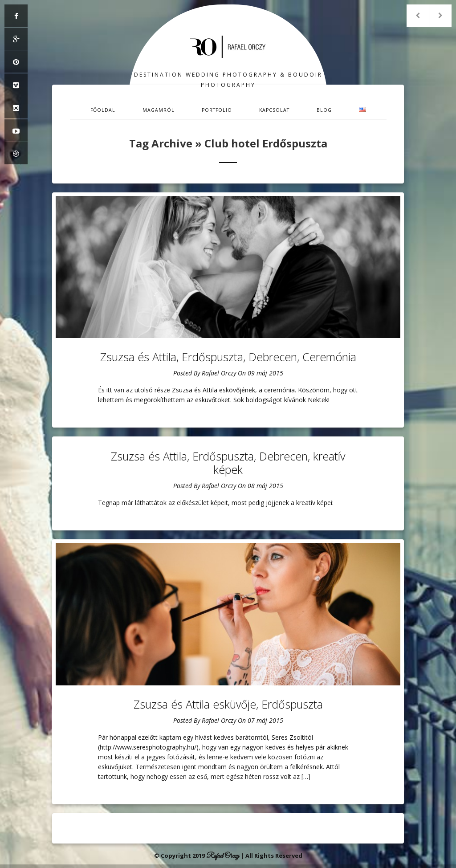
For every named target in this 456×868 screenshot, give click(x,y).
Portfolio (217, 110)
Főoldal (103, 110)
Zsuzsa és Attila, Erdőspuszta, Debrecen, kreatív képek (228, 463)
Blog (324, 110)
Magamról (159, 110)
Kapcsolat (274, 110)
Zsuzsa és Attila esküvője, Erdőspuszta (228, 704)
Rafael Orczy (219, 373)
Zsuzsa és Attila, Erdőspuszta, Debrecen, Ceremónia (228, 357)
